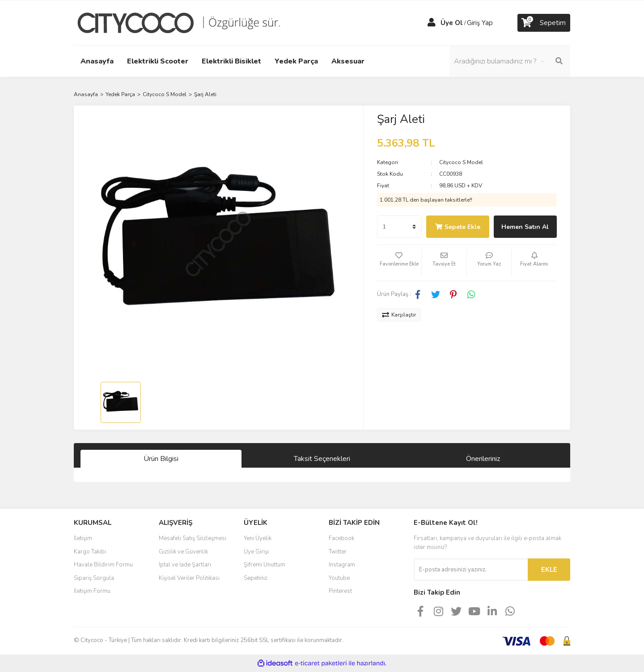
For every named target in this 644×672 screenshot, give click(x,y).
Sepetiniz (256, 578)
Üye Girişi (256, 552)
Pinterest (340, 591)
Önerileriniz (483, 459)
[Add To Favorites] (399, 263)
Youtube (339, 578)
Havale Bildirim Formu (103, 565)
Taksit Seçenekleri (322, 459)
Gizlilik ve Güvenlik (183, 552)
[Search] (510, 61)
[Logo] (186, 22)
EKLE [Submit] (549, 570)
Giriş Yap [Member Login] (480, 23)
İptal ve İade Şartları (185, 565)
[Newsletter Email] (471, 570)
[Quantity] (399, 227)
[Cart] (544, 23)
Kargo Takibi (90, 552)
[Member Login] (432, 23)
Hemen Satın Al (525, 227)
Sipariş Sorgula (94, 578)
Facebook (341, 538)
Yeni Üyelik (258, 538)
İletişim (83, 538)
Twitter (338, 552)
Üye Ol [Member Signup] (452, 23)
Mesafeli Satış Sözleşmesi (193, 538)
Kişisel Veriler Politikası (189, 578)
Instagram (342, 565)
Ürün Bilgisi (161, 459)
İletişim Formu (92, 591)
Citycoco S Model (461, 162)
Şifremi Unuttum (265, 565)
